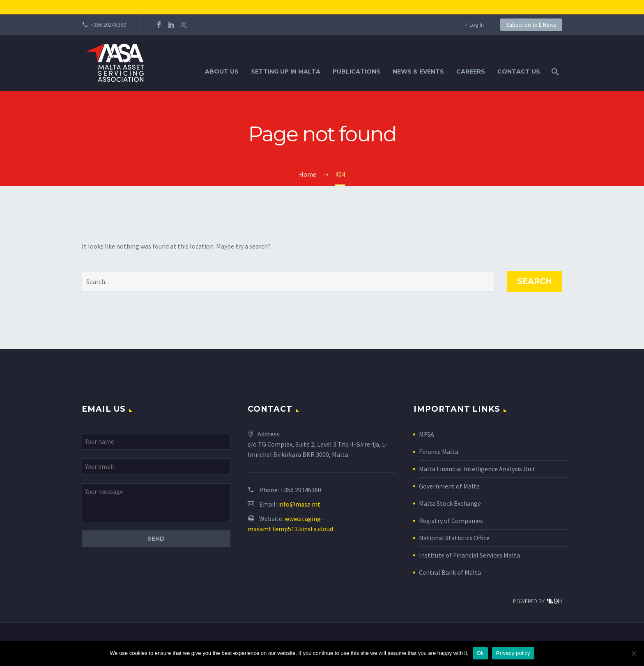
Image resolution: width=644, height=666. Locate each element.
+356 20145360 (108, 25)
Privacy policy (513, 653)
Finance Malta (439, 452)
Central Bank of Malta (450, 572)
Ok (480, 653)
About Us (222, 71)
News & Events (418, 71)
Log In (477, 25)
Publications (356, 71)
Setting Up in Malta (286, 71)
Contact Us (519, 71)
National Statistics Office (454, 538)
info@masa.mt (299, 504)
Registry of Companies (451, 521)
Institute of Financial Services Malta (469, 555)
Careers (471, 71)
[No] (634, 653)
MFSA (427, 434)
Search (535, 281)
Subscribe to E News (531, 25)
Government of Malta (449, 486)
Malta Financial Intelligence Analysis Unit (477, 469)
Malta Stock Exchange (450, 503)
